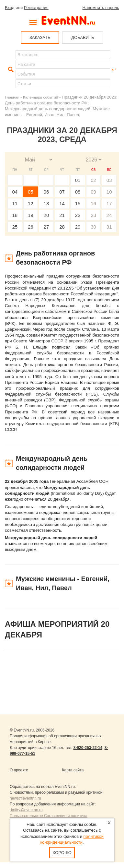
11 (15, 203)
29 (78, 227)
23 (93, 215)
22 (78, 215)
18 (15, 215)
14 (62, 203)
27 (46, 227)
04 (15, 192)
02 (93, 180)
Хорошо (62, 853)
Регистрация (36, 8)
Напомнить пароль (101, 8)
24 (109, 215)
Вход (10, 8)
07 (62, 192)
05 (31, 192)
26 (31, 227)
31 (109, 227)
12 (31, 203)
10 (109, 192)
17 (109, 203)
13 (46, 203)
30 (93, 227)
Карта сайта (73, 770)
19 (31, 215)
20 (46, 215)
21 (62, 215)
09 (93, 192)
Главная (12, 97)
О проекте (19, 770)
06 (46, 192)
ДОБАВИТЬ (83, 37)
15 (78, 203)
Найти (10, 70)
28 (62, 227)
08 (78, 192)
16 (93, 203)
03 (109, 180)
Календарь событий (40, 97)
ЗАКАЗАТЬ (40, 37)
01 (78, 180)
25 (15, 227)
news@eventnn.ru (25, 798)
